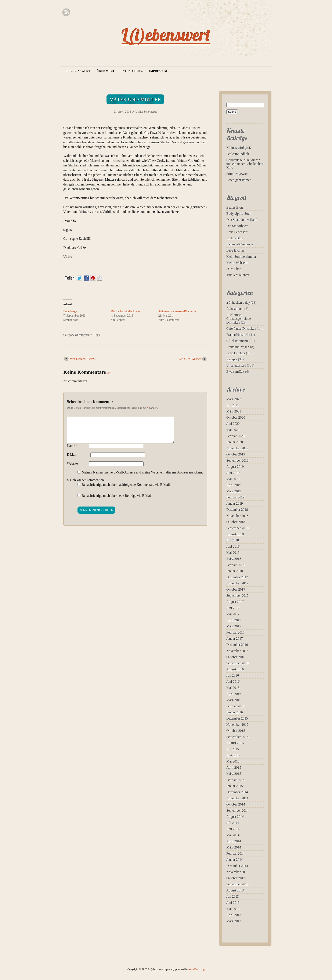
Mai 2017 (233, 614)
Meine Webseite (237, 263)
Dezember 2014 (237, 792)
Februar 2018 (235, 565)
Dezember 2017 (237, 577)
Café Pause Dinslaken (241, 329)
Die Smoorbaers (237, 226)
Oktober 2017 (236, 589)
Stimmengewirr (237, 174)
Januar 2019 (235, 503)
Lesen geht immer (239, 180)
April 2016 (234, 694)
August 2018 (235, 534)
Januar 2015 (235, 786)
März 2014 (234, 847)
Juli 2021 (233, 405)
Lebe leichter (235, 250)
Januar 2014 (235, 860)
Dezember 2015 (237, 718)
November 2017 (237, 583)
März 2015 (234, 774)
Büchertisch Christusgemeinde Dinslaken (239, 319)
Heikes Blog (235, 238)
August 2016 (235, 669)
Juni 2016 (233, 682)
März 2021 (234, 411)
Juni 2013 (233, 903)
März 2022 (234, 399)
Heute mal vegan (238, 347)
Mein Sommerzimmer (241, 257)
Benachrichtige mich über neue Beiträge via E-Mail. (117, 501)
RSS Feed (66, 12)
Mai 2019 (233, 479)
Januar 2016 (235, 712)
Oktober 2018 (236, 522)
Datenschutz (131, 71)
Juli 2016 (233, 675)
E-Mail (73, 460)
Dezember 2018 (237, 510)
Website (72, 469)
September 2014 (237, 810)
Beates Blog (235, 207)
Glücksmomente (237, 341)
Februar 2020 (235, 436)
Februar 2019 (235, 497)
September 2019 (237, 460)
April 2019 (234, 485)
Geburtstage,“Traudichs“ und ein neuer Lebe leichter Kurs (245, 164)
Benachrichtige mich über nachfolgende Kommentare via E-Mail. (126, 490)
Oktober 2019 (236, 454)
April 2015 (234, 768)
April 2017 (234, 620)
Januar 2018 (235, 571)
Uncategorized (84, 335)
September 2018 (237, 528)
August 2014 (235, 817)
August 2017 (235, 602)
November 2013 (237, 872)
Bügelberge (70, 311)
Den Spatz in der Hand (242, 220)
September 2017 (237, 596)
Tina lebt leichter (238, 275)
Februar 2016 (235, 706)
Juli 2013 (233, 896)
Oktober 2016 (236, 657)
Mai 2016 (233, 688)
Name (72, 451)
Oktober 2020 (236, 417)
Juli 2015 (233, 749)
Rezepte (232, 359)
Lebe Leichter (236, 353)
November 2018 (237, 516)
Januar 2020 (235, 442)
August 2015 (235, 743)
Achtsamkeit (235, 309)
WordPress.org (197, 969)
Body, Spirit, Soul (239, 214)
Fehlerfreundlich (238, 154)
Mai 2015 (233, 761)
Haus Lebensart (237, 232)
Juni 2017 (233, 608)
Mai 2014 (233, 835)
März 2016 (234, 700)
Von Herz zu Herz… (84, 359)
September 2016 (237, 663)
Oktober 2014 (236, 804)
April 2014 (234, 841)
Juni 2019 (233, 473)
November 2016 (237, 651)
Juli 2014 (233, 823)
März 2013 (234, 921)
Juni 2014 (233, 829)
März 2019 (234, 491)
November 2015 (237, 725)
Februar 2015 (235, 780)
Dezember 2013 (237, 866)
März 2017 (234, 626)
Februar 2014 (235, 853)
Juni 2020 (233, 424)
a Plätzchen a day (238, 302)
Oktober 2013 (236, 878)
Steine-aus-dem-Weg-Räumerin (177, 311)
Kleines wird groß (239, 148)
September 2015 (237, 737)
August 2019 (235, 467)
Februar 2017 (235, 632)
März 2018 (234, 559)
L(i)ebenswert (166, 35)
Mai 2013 (233, 909)
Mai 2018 (233, 553)
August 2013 (235, 890)
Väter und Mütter (135, 99)
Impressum (158, 71)
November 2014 (237, 798)
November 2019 (237, 448)
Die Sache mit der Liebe (125, 311)
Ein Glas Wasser (190, 359)
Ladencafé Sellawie (240, 244)
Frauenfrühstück (237, 335)
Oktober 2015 (236, 731)
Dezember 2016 (237, 645)
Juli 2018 (233, 540)
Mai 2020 (233, 430)
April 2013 (234, 915)
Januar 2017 (235, 639)
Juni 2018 (233, 546)
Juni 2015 (233, 755)
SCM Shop (234, 269)
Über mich (105, 71)
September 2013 (237, 884)
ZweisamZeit (235, 372)
